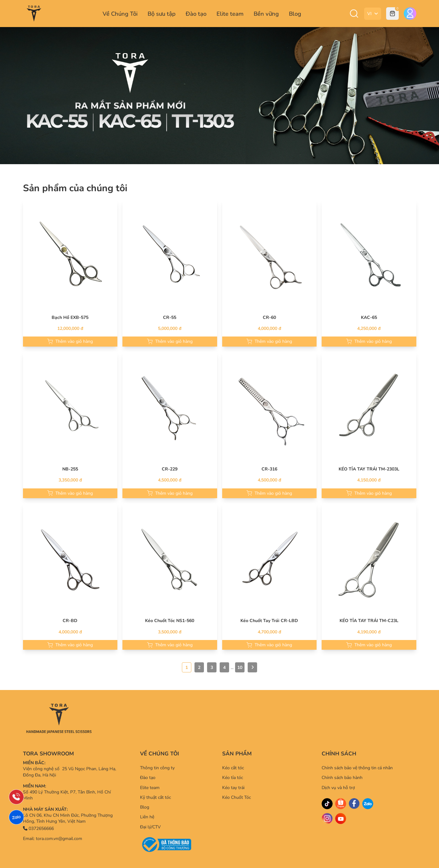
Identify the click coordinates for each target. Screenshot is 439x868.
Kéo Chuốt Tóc (236, 797)
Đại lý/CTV (150, 827)
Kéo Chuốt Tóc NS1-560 (170, 621)
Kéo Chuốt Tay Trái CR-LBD (269, 621)
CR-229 (170, 469)
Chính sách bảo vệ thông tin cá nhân (357, 768)
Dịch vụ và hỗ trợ (338, 788)
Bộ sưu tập (162, 14)
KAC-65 (369, 317)
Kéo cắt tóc (233, 768)
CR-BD (70, 621)
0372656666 (38, 829)
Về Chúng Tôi (120, 14)
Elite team (230, 14)
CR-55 (170, 317)
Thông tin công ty (157, 768)
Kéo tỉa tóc (233, 778)
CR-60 (269, 317)
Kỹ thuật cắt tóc (155, 797)
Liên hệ (147, 817)
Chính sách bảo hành (342, 778)
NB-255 (70, 469)
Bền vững (266, 14)
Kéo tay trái (233, 788)
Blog (295, 14)
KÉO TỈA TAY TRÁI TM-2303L (369, 469)
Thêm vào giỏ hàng (70, 341)
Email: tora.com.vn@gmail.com (53, 839)
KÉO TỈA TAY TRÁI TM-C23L (369, 621)
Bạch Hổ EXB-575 (70, 317)
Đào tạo (196, 14)
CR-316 (269, 469)
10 (240, 668)
